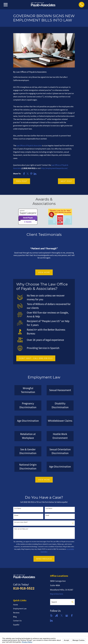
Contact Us (17, 621)
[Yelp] (51, 616)
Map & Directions (57, 594)
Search (54, 602)
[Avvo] (56, 616)
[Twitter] (62, 616)
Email (47, 515)
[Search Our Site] (73, 602)
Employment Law (20, 609)
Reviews (16, 613)
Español (16, 625)
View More (44, 272)
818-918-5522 (24, 588)
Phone (16, 515)
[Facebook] (72, 616)
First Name (18, 508)
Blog (15, 617)
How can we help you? (21, 529)
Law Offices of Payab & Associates (29, 146)
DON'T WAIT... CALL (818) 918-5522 (36, 358)
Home (16, 605)
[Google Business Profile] (67, 616)
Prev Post (22, 181)
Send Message (44, 559)
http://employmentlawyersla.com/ (54, 168)
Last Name (49, 508)
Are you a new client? (21, 522)
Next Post (66, 181)
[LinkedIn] (51, 621)
